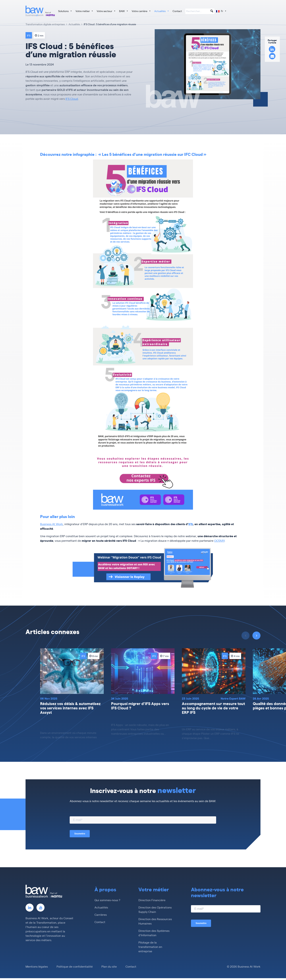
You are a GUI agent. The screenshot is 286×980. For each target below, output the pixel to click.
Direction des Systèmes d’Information (154, 933)
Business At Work (52, 524)
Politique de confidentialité (75, 966)
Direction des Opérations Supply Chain (155, 909)
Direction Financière (152, 900)
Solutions (65, 11)
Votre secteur (106, 11)
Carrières (101, 915)
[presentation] (256, 636)
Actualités (162, 11)
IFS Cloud (72, 99)
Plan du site (109, 966)
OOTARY (219, 541)
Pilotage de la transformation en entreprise (150, 947)
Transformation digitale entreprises (45, 24)
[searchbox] (200, 11)
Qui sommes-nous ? (107, 900)
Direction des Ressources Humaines (155, 921)
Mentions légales (37, 966)
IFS (191, 524)
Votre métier (84, 11)
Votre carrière (141, 11)
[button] (212, 11)
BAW (124, 11)
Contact (177, 11)
